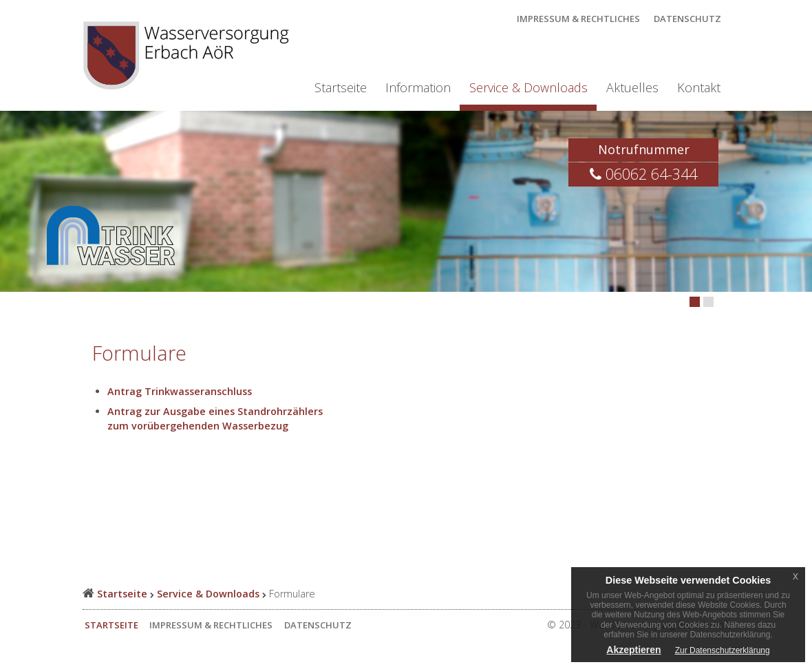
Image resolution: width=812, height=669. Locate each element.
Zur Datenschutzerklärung (723, 650)
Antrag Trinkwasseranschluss (180, 391)
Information (418, 87)
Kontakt (699, 87)
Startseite (341, 87)
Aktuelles (632, 87)
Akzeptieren (633, 650)
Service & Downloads (528, 87)
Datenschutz (687, 19)
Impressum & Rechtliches (578, 19)
